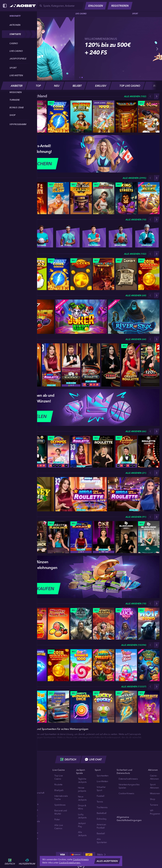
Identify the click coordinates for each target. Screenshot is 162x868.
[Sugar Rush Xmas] (126, 665)
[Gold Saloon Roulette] (104, 451)
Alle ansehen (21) (136, 473)
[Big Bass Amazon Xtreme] (81, 117)
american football (101, 826)
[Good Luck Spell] (126, 624)
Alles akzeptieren (107, 861)
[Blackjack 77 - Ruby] (71, 365)
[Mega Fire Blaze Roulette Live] (51, 365)
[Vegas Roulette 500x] (111, 365)
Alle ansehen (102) (135, 96)
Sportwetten (103, 776)
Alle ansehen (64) (136, 339)
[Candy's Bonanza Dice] (81, 707)
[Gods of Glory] (58, 198)
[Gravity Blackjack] (58, 537)
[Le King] (149, 117)
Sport (135, 14)
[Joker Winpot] (81, 317)
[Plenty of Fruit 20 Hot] (58, 624)
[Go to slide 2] (82, 77)
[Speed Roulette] (91, 365)
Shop (153, 799)
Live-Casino (81, 14)
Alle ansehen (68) (136, 295)
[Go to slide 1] (80, 77)
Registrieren (120, 6)
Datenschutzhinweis (128, 779)
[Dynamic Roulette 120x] (150, 365)
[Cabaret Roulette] (149, 451)
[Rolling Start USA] (58, 707)
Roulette (58, 785)
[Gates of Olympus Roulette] (58, 451)
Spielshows (60, 805)
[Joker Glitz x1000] (149, 707)
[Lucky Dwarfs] (104, 665)
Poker (57, 819)
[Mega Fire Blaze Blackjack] (81, 537)
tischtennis (102, 807)
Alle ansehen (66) (136, 431)
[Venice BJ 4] (126, 537)
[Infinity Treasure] (104, 624)
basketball (102, 813)
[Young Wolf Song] (149, 624)
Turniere (154, 805)
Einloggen (96, 6)
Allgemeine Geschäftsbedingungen (129, 819)
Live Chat (93, 759)
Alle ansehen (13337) (134, 687)
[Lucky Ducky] (104, 707)
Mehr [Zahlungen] (102, 855)
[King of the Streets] (126, 198)
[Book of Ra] (126, 117)
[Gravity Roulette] (131, 365)
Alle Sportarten (102, 841)
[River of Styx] (134, 317)
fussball (101, 796)
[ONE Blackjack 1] (104, 537)
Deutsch (68, 759)
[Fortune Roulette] (126, 451)
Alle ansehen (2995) (134, 178)
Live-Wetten (102, 781)
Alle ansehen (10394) (134, 645)
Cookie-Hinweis (126, 793)
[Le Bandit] (126, 274)
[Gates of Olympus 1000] (104, 117)
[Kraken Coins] (149, 665)
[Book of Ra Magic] (104, 274)
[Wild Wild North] (81, 624)
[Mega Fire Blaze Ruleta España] (134, 494)
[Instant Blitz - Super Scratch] (126, 707)
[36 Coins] (81, 274)
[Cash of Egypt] (149, 198)
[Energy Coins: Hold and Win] (58, 117)
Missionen (155, 793)
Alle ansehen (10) (136, 220)
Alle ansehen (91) (136, 517)
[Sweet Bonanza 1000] (81, 665)
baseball (101, 833)
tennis (100, 802)
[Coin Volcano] (149, 274)
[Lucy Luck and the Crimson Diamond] (104, 198)
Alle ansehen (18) (136, 604)
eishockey (102, 819)
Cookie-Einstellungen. (70, 863)
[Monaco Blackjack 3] (149, 537)
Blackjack (59, 790)
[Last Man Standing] (81, 198)
